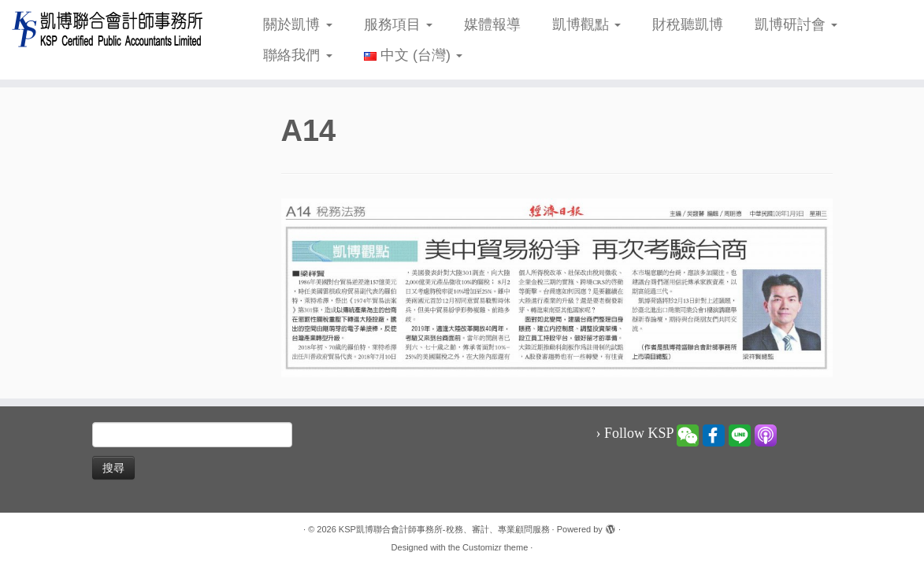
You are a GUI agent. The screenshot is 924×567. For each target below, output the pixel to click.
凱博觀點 (586, 24)
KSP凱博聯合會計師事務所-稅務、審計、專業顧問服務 (444, 529)
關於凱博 (297, 24)
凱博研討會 (796, 24)
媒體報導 (492, 24)
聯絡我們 (297, 55)
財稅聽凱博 (688, 24)
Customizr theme (495, 547)
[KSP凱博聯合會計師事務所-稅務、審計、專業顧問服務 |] (108, 29)
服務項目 (398, 24)
